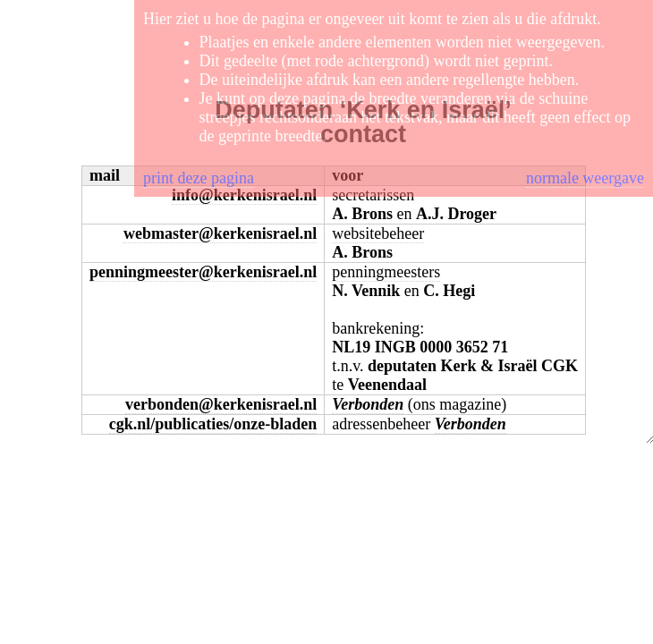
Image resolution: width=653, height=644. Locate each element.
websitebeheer (378, 233)
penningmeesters (386, 272)
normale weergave (585, 178)
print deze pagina (199, 178)
